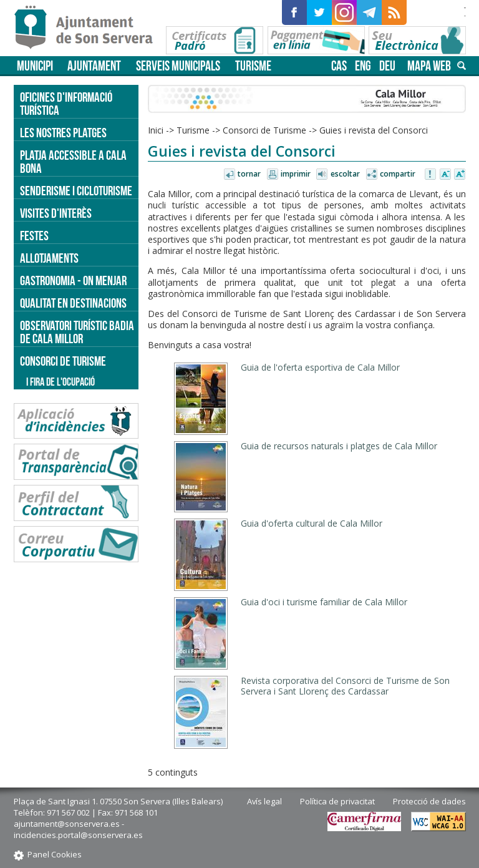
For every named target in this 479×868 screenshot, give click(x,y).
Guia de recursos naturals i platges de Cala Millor (339, 446)
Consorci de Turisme (264, 130)
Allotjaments (49, 258)
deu (387, 66)
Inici (156, 130)
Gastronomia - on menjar (73, 280)
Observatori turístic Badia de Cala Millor (77, 332)
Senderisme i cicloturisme (76, 191)
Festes (34, 236)
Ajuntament (94, 66)
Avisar (431, 175)
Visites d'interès (56, 213)
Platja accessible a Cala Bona (73, 162)
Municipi (35, 66)
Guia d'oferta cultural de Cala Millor (312, 523)
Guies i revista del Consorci (374, 130)
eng (363, 66)
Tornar (249, 174)
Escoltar (345, 174)
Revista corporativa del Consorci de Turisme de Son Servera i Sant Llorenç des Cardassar (345, 686)
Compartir (398, 174)
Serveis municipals (178, 66)
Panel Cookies (55, 854)
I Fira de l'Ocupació (60, 382)
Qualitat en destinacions (73, 303)
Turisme (253, 66)
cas (339, 66)
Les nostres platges (63, 133)
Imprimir (296, 174)
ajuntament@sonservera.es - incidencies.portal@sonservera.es (78, 829)
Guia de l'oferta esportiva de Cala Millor (320, 367)
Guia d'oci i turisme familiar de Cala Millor (324, 602)
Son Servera (89, 28)
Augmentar (460, 175)
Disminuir (445, 175)
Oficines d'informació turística (66, 104)
